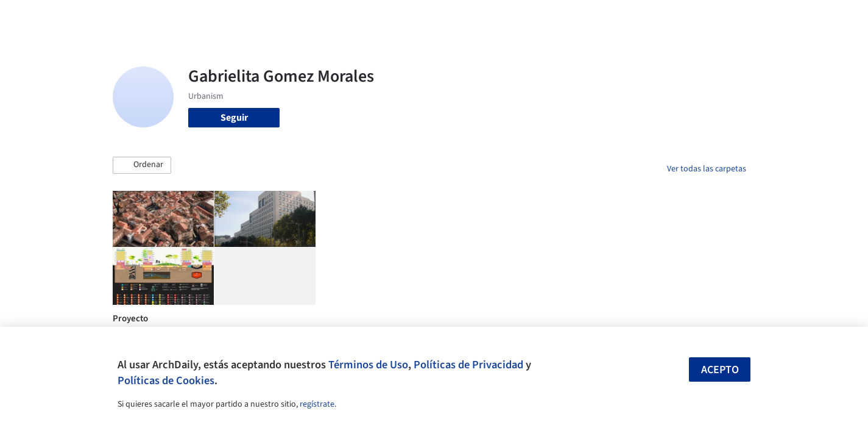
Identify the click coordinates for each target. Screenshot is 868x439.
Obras (383, 17)
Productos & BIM (490, 17)
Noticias (552, 17)
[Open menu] (800, 17)
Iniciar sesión (659, 17)
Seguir (234, 118)
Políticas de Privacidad (468, 365)
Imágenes (426, 17)
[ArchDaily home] (69, 17)
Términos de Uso (368, 365)
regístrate (317, 404)
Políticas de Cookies (166, 380)
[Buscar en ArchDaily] (239, 17)
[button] (142, 165)
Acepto (720, 370)
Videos (593, 17)
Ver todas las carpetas (707, 169)
